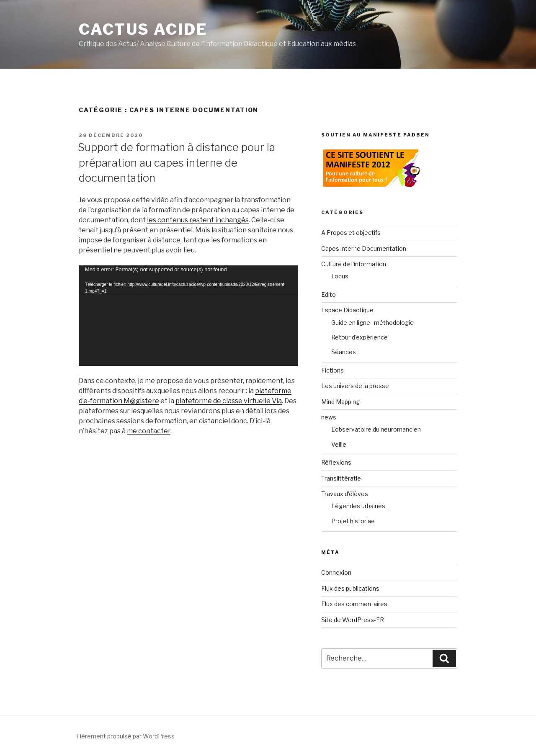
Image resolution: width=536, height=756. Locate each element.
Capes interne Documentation (364, 248)
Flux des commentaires (354, 604)
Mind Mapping (340, 402)
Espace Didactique (347, 310)
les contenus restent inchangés (198, 220)
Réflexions (336, 462)
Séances (344, 352)
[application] (188, 316)
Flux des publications (350, 588)
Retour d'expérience (359, 337)
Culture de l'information (354, 264)
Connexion (336, 572)
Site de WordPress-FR (353, 620)
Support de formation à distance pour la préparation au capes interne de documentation (177, 162)
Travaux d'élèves (345, 494)
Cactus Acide (143, 29)
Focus (340, 276)
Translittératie (341, 478)
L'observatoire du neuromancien (376, 429)
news (329, 417)
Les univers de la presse (355, 386)
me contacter (149, 431)
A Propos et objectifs (351, 233)
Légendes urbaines (358, 506)
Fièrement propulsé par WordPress (125, 736)
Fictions (332, 370)
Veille (339, 444)
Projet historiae (353, 521)
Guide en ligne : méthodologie (372, 323)
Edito (329, 294)
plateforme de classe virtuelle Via (229, 401)
